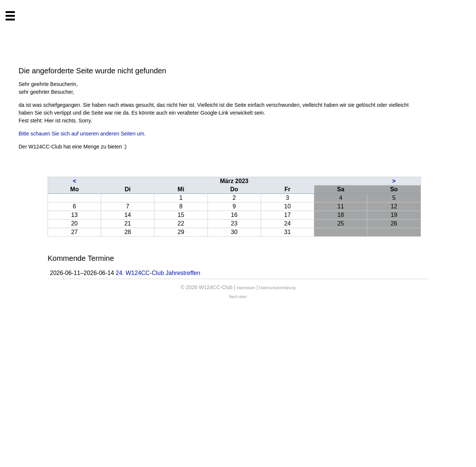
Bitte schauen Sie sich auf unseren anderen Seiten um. (82, 134)
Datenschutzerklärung (277, 288)
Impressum (246, 288)
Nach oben (238, 297)
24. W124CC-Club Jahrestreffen (158, 273)
